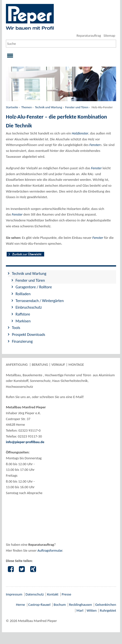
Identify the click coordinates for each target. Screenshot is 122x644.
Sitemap (109, 36)
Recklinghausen (80, 605)
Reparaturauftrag (89, 36)
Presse (66, 594)
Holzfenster (80, 133)
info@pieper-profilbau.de (25, 442)
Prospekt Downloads (28, 334)
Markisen (23, 321)
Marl (80, 610)
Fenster (95, 145)
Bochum (60, 605)
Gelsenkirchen (106, 605)
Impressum (14, 594)
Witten (92, 610)
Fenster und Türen (77, 107)
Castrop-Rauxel (39, 605)
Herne (20, 605)
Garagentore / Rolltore (34, 287)
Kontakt (53, 594)
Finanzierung (22, 341)
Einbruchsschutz (29, 307)
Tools (16, 328)
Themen (27, 107)
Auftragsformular (50, 550)
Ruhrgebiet (108, 610)
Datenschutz (35, 594)
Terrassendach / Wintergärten (40, 301)
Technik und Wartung (48, 107)
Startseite (12, 107)
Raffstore (23, 314)
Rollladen (23, 294)
